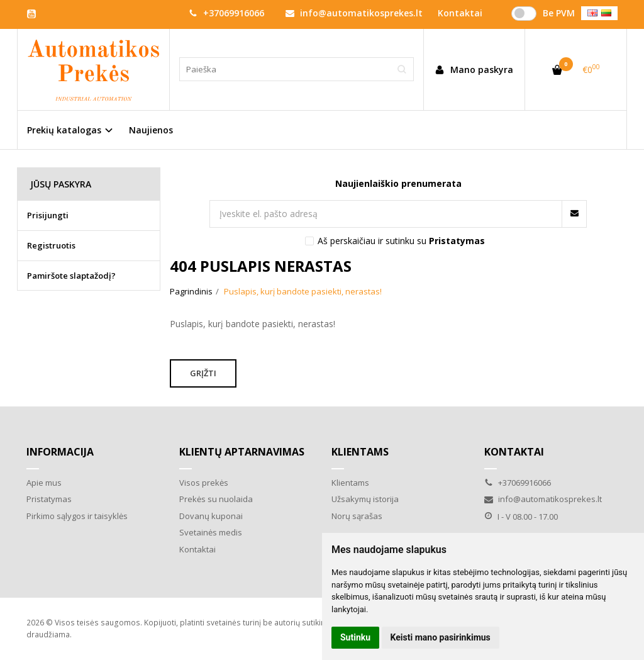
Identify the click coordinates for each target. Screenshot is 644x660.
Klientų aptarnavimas (242, 452)
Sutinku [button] (355, 637)
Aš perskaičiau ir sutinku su (401, 241)
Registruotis (51, 245)
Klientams (360, 452)
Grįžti (203, 373)
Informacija (60, 452)
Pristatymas (49, 499)
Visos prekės (204, 483)
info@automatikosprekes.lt (354, 13)
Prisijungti (48, 215)
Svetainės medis (211, 532)
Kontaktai (197, 549)
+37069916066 (226, 13)
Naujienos (151, 130)
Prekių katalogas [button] (64, 130)
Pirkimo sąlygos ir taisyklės (77, 516)
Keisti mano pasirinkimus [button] (441, 637)
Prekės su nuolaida (216, 499)
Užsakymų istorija (365, 499)
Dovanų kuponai (211, 516)
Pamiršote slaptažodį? (71, 276)
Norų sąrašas (357, 516)
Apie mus (44, 483)
